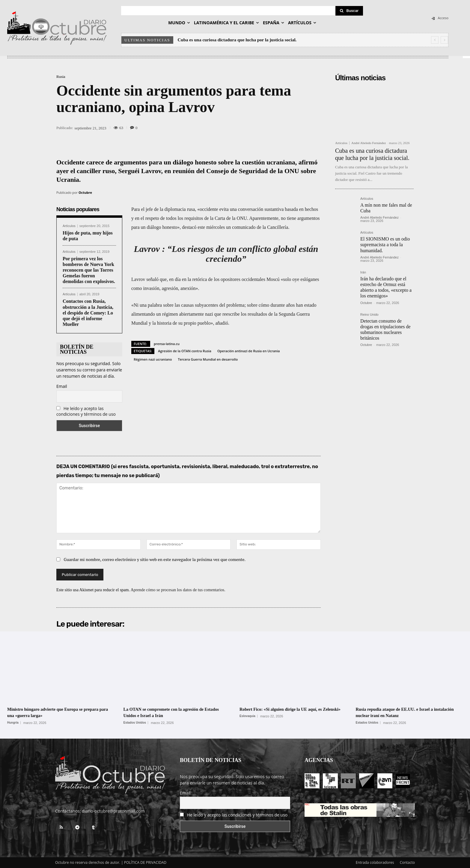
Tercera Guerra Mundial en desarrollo (208, 359)
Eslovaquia (247, 723)
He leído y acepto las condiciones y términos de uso (86, 411)
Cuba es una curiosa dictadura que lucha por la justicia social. (237, 40)
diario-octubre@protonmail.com (113, 811)
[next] (444, 40)
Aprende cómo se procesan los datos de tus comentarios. (178, 590)
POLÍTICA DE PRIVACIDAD (145, 862)
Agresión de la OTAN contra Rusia (185, 351)
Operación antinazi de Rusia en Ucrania (249, 351)
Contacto (407, 862)
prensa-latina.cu (167, 344)
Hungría (13, 723)
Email (62, 386)
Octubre (85, 192)
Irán (363, 272)
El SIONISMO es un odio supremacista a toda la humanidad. (385, 245)
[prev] (435, 40)
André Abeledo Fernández (369, 143)
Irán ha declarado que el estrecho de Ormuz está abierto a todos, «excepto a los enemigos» (386, 287)
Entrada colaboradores (375, 862)
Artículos (69, 226)
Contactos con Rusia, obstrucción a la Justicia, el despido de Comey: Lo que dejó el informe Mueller (88, 313)
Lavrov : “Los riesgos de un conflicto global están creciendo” (226, 254)
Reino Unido (369, 315)
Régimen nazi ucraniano (153, 359)
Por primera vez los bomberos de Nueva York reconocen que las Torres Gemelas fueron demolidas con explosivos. (89, 270)
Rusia (61, 77)
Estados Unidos (135, 723)
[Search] (349, 11)
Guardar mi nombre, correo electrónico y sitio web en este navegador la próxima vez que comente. (155, 559)
